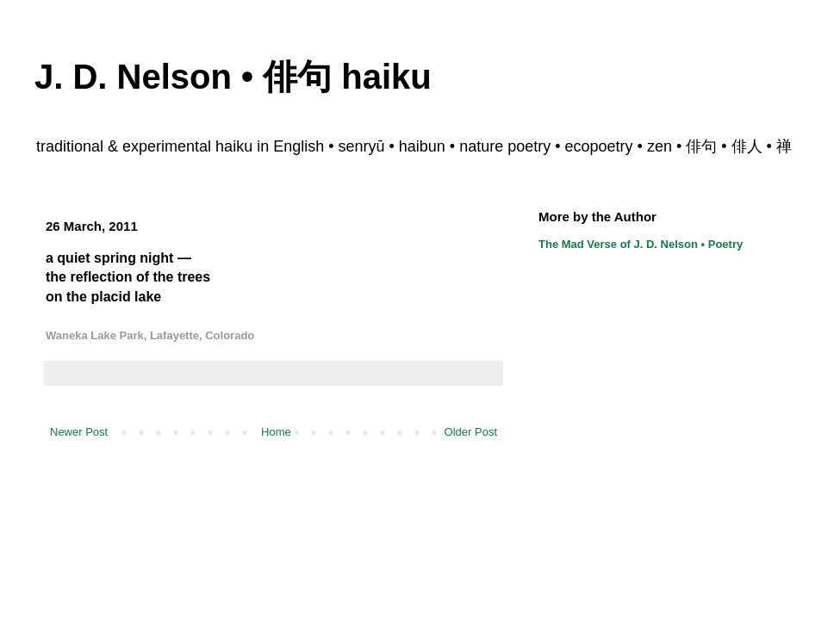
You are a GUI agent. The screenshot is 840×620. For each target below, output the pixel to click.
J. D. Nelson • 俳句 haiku (233, 77)
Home (276, 432)
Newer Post (79, 432)
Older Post (471, 432)
